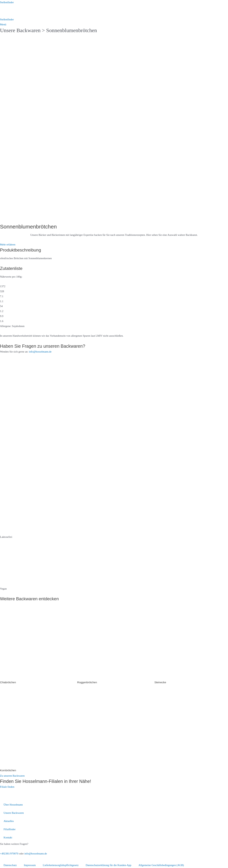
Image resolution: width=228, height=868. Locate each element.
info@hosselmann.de (40, 352)
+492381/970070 (9, 854)
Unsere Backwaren (20, 30)
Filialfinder (10, 829)
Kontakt (8, 837)
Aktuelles (9, 821)
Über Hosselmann (13, 805)
